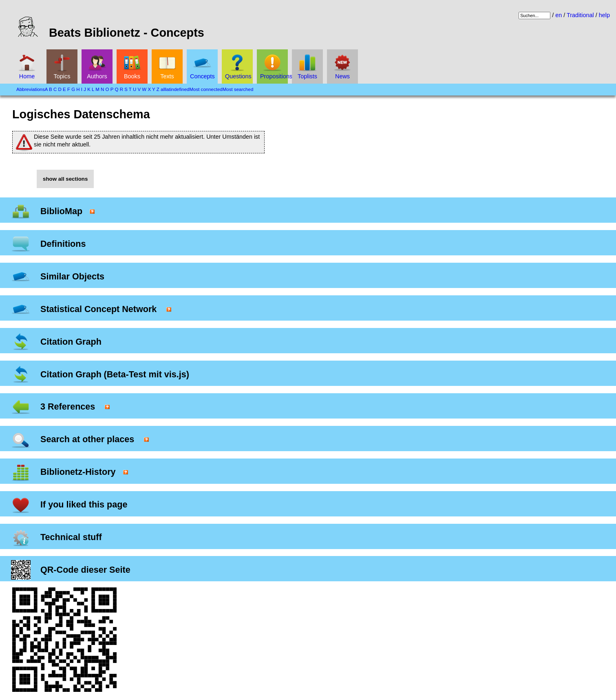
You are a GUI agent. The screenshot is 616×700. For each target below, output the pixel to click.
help (604, 15)
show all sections (65, 179)
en (559, 15)
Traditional (580, 15)
